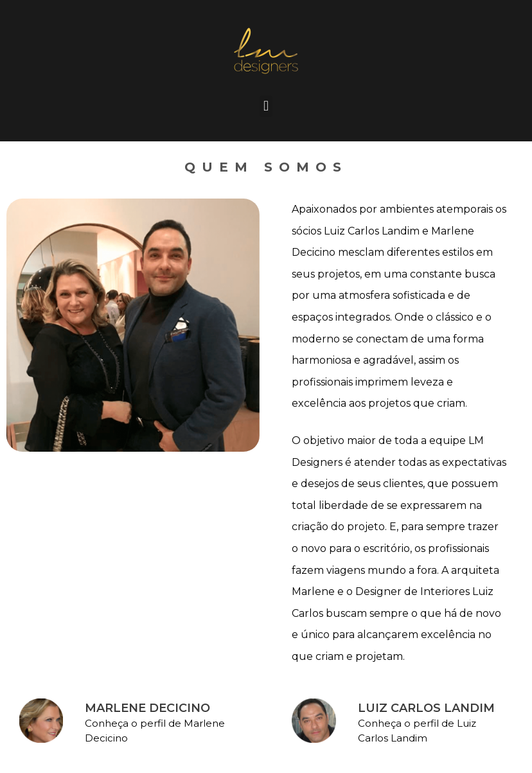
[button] (266, 106)
